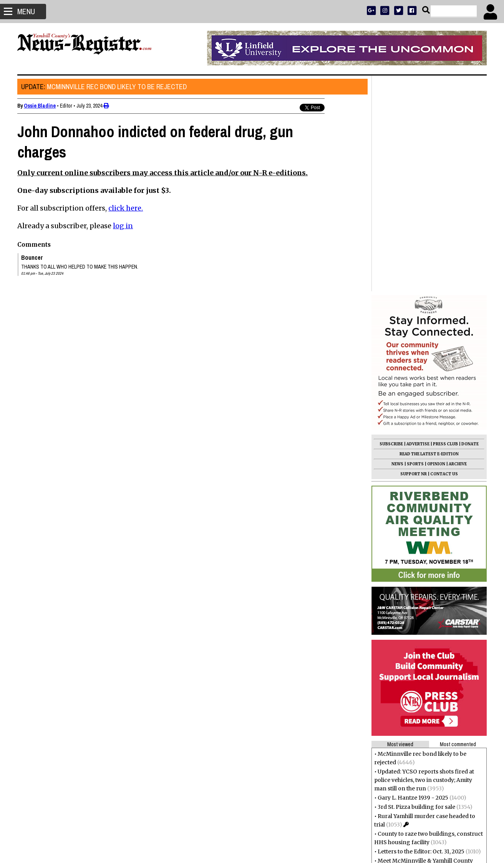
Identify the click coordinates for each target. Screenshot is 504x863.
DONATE (470, 228)
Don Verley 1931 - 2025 (407, 680)
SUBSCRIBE (391, 228)
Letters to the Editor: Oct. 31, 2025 (421, 636)
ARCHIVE (457, 248)
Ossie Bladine (40, 106)
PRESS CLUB (445, 228)
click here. (126, 208)
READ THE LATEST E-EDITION (429, 238)
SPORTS (415, 248)
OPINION (436, 248)
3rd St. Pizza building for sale (416, 591)
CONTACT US (444, 258)
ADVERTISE (418, 228)
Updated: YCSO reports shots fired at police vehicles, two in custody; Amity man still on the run (424, 564)
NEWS (397, 248)
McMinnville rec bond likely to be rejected (104, 87)
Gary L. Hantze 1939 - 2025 (413, 582)
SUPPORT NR (413, 258)
